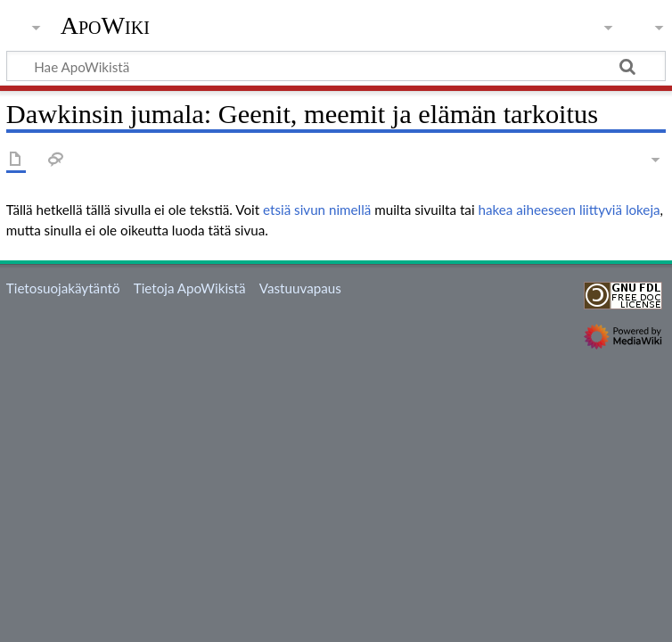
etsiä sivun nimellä (317, 210)
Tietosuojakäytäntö (63, 288)
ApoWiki (105, 26)
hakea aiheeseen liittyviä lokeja (569, 210)
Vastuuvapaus (300, 288)
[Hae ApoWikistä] (336, 66)
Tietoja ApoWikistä (190, 288)
